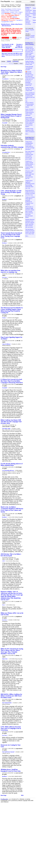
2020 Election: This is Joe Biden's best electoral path (11, 555)
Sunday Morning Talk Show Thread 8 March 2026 (30, 63)
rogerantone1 (19, 748)
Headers (16, 64)
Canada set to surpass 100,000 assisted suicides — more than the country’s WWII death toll (30, 165)
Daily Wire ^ (5, 659)
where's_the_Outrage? (8, 559)
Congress (20, 12)
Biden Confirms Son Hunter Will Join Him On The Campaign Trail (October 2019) (11, 422)
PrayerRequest (8, 9)
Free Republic (5, 1)
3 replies (8, 515)
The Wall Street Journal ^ (9, 752)
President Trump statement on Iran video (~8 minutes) (30, 130)
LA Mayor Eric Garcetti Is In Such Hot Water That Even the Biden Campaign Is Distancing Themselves (12, 381)
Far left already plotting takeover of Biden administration (12, 464)
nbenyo (18, 655)
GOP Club (28, 12)
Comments (15, 61)
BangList (3, 11)
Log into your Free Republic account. (30, 37)
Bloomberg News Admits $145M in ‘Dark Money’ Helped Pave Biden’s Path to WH (11, 72)
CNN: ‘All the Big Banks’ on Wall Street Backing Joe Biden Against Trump (11, 192)
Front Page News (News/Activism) (30, 138)
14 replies (13, 426)
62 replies (5, 618)
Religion (27, 15)
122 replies (14, 121)
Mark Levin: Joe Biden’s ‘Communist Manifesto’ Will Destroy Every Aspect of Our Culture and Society (12, 509)
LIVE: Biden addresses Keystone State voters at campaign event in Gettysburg (11, 728)
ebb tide (18, 341)
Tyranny (19, 14)
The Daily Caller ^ (7, 429)
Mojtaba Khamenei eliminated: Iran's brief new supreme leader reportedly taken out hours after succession (30, 223)
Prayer (3, 9)
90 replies (5, 316)
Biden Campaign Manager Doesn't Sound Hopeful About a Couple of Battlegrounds (11, 116)
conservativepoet (6, 121)
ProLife (19, 9)
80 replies (5, 774)
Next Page (4, 67)
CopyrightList (19, 20)
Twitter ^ (4, 318)
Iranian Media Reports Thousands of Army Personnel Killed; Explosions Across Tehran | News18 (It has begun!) (30, 122)
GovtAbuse (14, 14)
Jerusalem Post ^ (6, 152)
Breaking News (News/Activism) (30, 44)
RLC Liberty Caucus (28, 17)
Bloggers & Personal (28, 8)
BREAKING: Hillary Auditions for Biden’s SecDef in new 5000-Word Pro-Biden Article (11, 696)
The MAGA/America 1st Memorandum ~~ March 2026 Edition (30, 104)
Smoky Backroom (28, 20)
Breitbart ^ (5, 199)
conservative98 (6, 426)
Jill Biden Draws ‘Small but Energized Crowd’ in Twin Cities (11, 770)
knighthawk (18, 196)
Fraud (3, 14)
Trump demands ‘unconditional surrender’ (29, 68)
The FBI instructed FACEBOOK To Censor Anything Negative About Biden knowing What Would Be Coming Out (12, 310)
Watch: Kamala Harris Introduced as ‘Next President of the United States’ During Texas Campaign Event (11, 235)
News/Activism (29, 13)
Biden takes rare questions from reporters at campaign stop (10, 271)
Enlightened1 (19, 314)
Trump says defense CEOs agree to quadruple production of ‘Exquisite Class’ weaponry (30, 201)
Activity (9, 61)
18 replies (5, 468)
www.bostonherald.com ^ (8, 470)
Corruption (12, 12)
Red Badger (19, 467)
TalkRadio (15, 17)
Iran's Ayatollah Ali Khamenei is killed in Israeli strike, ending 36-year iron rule (30, 96)
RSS (22, 795)
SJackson (18, 149)
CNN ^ (4, 561)
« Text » (21, 64)
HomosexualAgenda (14, 11)
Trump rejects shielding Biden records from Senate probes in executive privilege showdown (30, 145)
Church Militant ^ (7, 344)
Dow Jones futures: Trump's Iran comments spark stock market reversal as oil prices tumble (30, 155)
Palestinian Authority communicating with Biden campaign (12, 146)
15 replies (5, 386)
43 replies (5, 750)
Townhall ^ (5, 388)
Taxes (16, 12)
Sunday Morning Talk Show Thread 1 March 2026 (30, 89)
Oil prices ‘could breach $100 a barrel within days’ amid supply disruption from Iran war (30, 175)
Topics (34, 8)
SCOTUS (14, 9)
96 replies (5, 733)
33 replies (17, 559)
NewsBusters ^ (6, 79)
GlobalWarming (5, 12)
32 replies (5, 241)
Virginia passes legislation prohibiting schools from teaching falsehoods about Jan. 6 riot (30, 184)
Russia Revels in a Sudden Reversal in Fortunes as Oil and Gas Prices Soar (30, 193)
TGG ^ (4, 605)
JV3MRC (18, 75)
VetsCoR (28, 22)
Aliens (8, 11)
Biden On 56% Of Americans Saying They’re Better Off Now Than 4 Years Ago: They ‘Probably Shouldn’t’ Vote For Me (12, 651)
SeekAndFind (19, 384)
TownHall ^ (5, 123)
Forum (13, 2)
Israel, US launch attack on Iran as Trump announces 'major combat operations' (30, 112)
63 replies (9, 701)
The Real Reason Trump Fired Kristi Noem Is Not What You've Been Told (30, 232)
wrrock (18, 601)
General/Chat (29, 10)
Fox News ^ (5, 277)
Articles (3, 61)
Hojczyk (18, 274)
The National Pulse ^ (7, 703)
